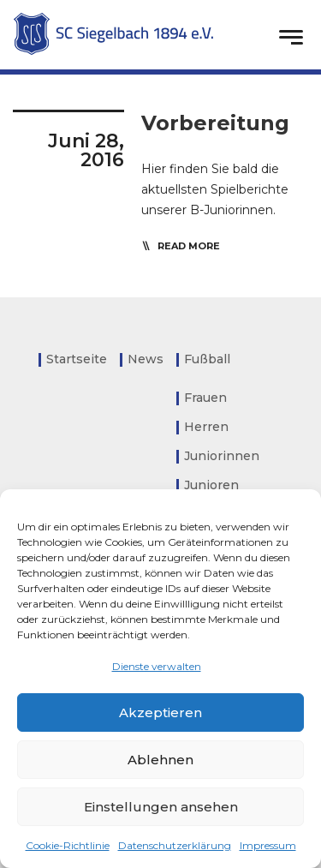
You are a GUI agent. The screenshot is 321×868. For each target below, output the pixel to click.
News (146, 359)
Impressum (268, 845)
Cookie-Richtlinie (68, 845)
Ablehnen (160, 760)
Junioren (211, 485)
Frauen (205, 398)
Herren (206, 427)
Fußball (207, 359)
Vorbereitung (215, 123)
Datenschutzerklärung (175, 845)
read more (189, 246)
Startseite (77, 359)
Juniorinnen (222, 456)
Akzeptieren (160, 712)
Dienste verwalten (157, 666)
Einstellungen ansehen (161, 807)
